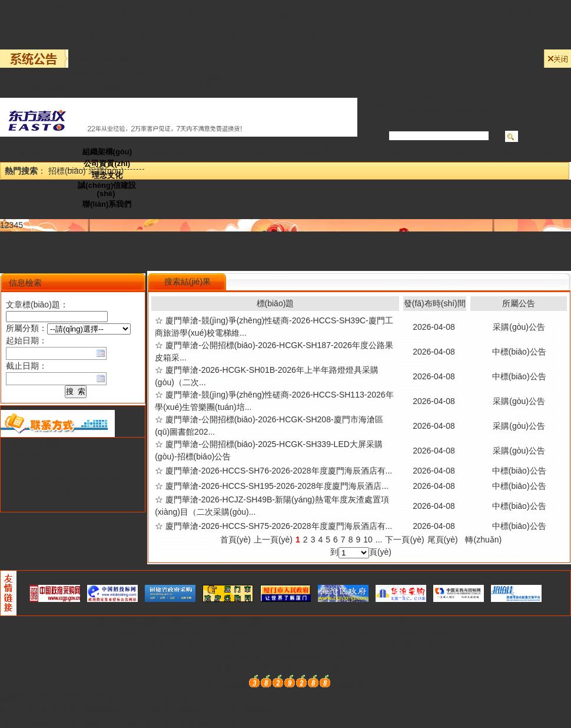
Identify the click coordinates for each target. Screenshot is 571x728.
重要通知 (472, 111)
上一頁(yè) (273, 540)
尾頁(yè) (443, 540)
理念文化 (107, 175)
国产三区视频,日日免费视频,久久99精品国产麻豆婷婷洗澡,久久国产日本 (132, 722)
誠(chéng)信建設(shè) (107, 189)
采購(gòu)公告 (180, 152)
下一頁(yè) (404, 540)
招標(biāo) (67, 171)
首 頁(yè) (36, 152)
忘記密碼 (207, 80)
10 (368, 540)
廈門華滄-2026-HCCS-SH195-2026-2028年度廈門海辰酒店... (277, 486)
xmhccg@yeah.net (77, 491)
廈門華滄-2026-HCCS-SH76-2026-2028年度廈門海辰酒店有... (279, 471)
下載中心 (464, 152)
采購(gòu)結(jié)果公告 (430, 111)
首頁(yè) (235, 540)
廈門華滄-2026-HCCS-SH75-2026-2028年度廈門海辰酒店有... (279, 526)
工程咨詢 (251, 152)
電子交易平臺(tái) (535, 152)
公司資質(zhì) (107, 163)
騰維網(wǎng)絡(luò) (318, 657)
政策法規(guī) (393, 152)
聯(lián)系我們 (107, 204)
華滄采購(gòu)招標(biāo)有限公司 (183, 622)
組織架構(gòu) (107, 152)
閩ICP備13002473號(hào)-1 (313, 669)
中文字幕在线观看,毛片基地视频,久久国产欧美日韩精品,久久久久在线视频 (135, 709)
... (379, 540)
